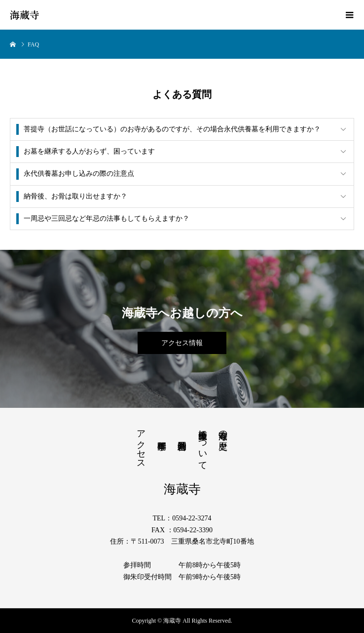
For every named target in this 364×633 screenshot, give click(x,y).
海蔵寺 (25, 15)
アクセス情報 (182, 343)
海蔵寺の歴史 (223, 430)
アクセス (141, 444)
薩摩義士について (203, 445)
